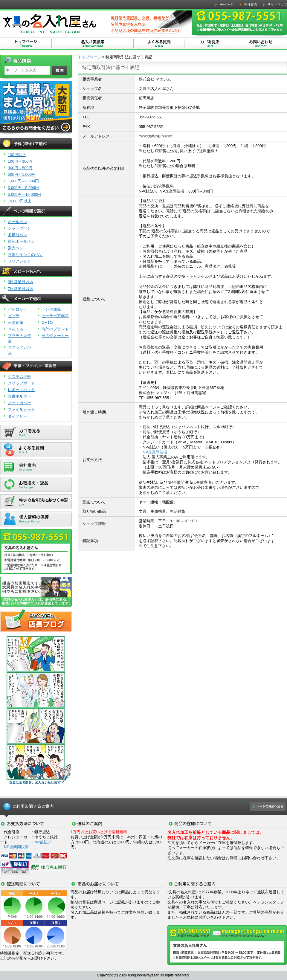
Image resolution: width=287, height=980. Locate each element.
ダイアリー (17, 416)
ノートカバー (19, 403)
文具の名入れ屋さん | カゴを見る (210, 44)
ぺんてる (16, 329)
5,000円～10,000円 (24, 194)
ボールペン (17, 222)
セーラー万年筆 (55, 316)
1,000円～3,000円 (23, 181)
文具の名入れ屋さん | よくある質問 (159, 44)
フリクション (19, 261)
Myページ (227, 4)
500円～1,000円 (22, 174)
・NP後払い (41, 842)
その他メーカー (55, 336)
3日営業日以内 (20, 282)
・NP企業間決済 (153, 452)
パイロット (17, 309)
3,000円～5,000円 (23, 188)
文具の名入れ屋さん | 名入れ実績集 (93, 44)
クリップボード (21, 383)
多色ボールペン (21, 241)
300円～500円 (20, 168)
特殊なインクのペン (25, 255)
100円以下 (17, 155)
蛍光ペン (16, 248)
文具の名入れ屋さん (26, 44)
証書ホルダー (19, 396)
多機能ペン (17, 235)
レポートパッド (21, 390)
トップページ (89, 57)
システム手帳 (19, 377)
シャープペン (19, 228)
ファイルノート (21, 409)
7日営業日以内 (20, 289)
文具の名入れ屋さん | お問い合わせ (261, 44)
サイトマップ (277, 4)
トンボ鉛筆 (51, 309)
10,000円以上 (20, 201)
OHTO (47, 322)
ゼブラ (14, 316)
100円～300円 (20, 161)
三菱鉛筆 (16, 322)
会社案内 (251, 4)
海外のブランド (55, 329)
